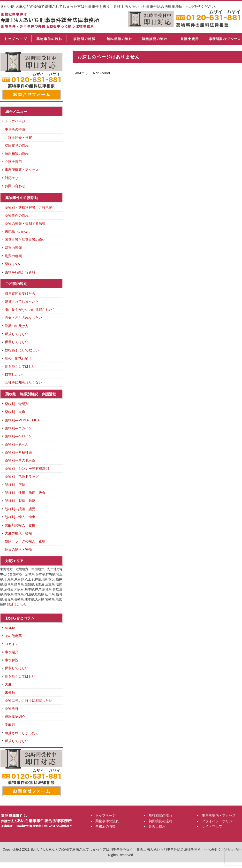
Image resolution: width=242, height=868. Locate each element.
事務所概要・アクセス (22, 170)
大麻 (8, 684)
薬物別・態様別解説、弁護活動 (29, 207)
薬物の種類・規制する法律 (25, 223)
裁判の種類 (13, 248)
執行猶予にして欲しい (22, 350)
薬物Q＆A (12, 264)
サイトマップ (212, 826)
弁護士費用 (189, 39)
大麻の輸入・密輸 (18, 533)
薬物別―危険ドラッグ (22, 476)
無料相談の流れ (119, 39)
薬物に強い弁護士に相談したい (29, 700)
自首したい (13, 374)
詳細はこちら (17, 604)
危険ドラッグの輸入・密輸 (25, 541)
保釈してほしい (17, 342)
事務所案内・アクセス (224, 39)
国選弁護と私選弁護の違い (25, 240)
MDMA (10, 628)
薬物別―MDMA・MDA (22, 420)
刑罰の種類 (13, 256)
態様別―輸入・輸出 (20, 517)
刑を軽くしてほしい (20, 366)
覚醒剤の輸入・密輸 (20, 525)
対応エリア (13, 178)
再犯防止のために (18, 232)
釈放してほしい (17, 334)
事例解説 (12, 660)
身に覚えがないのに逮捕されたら (30, 310)
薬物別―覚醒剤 (17, 404)
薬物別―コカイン (18, 428)
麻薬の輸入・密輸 (18, 549)
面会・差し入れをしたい (23, 318)
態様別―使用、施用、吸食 (25, 493)
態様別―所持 (15, 485)
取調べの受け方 (17, 326)
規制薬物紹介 (15, 717)
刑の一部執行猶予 (18, 358)
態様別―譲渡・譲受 (20, 509)
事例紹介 (12, 652)
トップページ (16, 39)
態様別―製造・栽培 (20, 501)
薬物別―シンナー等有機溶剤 (27, 469)
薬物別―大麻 (15, 412)
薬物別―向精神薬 (18, 452)
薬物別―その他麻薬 (20, 460)
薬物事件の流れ (49, 39)
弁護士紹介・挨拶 (18, 138)
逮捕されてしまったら (22, 301)
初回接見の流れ (154, 39)
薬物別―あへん (17, 444)
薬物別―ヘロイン (18, 436)
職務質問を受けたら (20, 293)
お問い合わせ (15, 186)
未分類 (10, 692)
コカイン (12, 644)
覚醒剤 (10, 725)
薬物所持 (12, 708)
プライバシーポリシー (219, 821)
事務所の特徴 (84, 39)
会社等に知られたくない (23, 382)
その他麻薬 (13, 636)
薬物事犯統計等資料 (20, 272)
